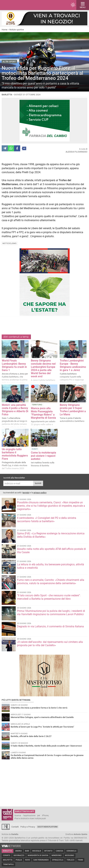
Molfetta (8, 860)
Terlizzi (70, 860)
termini (26, 493)
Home (5, 30)
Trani (80, 860)
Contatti (15, 827)
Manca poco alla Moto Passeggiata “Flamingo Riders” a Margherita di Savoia (43, 413)
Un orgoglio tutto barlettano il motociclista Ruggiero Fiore (15, 454)
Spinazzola (58, 860)
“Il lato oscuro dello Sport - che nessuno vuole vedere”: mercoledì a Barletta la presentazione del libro (49, 597)
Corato (7, 855)
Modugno (70, 855)
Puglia (19, 860)
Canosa (59, 851)
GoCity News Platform (48, 827)
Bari (27, 851)
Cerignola (71, 851)
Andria (18, 851)
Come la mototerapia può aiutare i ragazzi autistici (43, 456)
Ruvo (28, 860)
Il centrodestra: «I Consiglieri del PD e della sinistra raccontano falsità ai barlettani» (47, 520)
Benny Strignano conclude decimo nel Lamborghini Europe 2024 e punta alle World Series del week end (43, 368)
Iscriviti (38, 483)
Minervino (57, 855)
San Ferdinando (41, 860)
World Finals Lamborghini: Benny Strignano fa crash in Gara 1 (14, 365)
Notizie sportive (17, 30)
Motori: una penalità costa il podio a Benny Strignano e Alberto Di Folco (15, 410)
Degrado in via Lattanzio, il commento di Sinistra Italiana (50, 626)
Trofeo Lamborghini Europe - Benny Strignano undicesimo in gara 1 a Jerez (73, 365)
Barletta (7, 851)
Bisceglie (37, 851)
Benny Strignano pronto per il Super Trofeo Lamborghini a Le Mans (73, 410)
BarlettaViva (19, 5)
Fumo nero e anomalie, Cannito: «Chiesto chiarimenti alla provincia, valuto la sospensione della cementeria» (51, 582)
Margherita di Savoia (38, 855)
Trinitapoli (8, 864)
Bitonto (48, 851)
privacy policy (40, 493)
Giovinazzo (19, 855)
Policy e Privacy (28, 827)
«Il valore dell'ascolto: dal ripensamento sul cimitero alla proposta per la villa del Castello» (50, 644)
